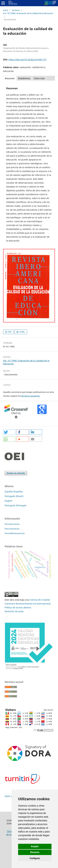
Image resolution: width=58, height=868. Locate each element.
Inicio (6, 10)
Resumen (10, 78)
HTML (22, 332)
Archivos (16, 10)
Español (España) (14, 492)
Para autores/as (12, 529)
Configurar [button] (35, 858)
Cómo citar (39, 78)
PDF (10, 332)
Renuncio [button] (35, 852)
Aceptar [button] (35, 846)
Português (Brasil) (14, 496)
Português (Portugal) (15, 505)
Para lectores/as (12, 524)
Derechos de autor (14, 611)
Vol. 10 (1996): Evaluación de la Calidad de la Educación (28, 13)
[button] (9, 432)
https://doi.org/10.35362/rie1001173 (27, 60)
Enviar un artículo (16, 473)
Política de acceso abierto (18, 607)
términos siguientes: (30, 396)
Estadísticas (24, 78)
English (9, 501)
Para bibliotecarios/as (15, 533)
